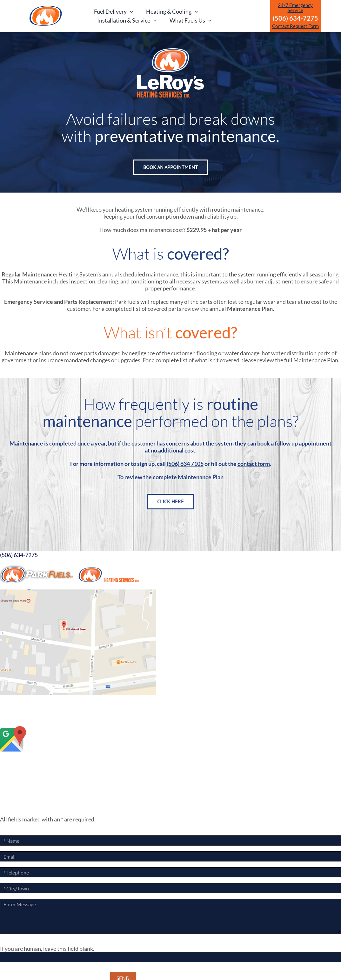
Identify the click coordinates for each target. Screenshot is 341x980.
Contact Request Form (295, 26)
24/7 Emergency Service (295, 8)
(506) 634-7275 (19, 555)
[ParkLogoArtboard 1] (46, 8)
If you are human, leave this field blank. (47, 949)
